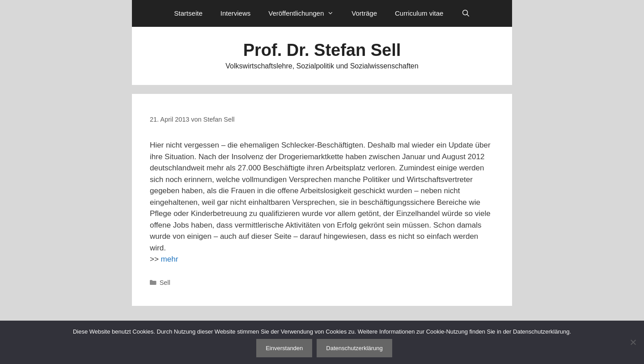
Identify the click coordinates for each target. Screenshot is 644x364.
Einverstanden (284, 348)
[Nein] (633, 342)
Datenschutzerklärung (354, 348)
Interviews (236, 13)
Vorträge (364, 13)
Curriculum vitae (419, 13)
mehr (170, 259)
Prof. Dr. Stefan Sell (322, 50)
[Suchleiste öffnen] (465, 13)
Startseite (188, 13)
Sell (165, 283)
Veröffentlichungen (305, 13)
